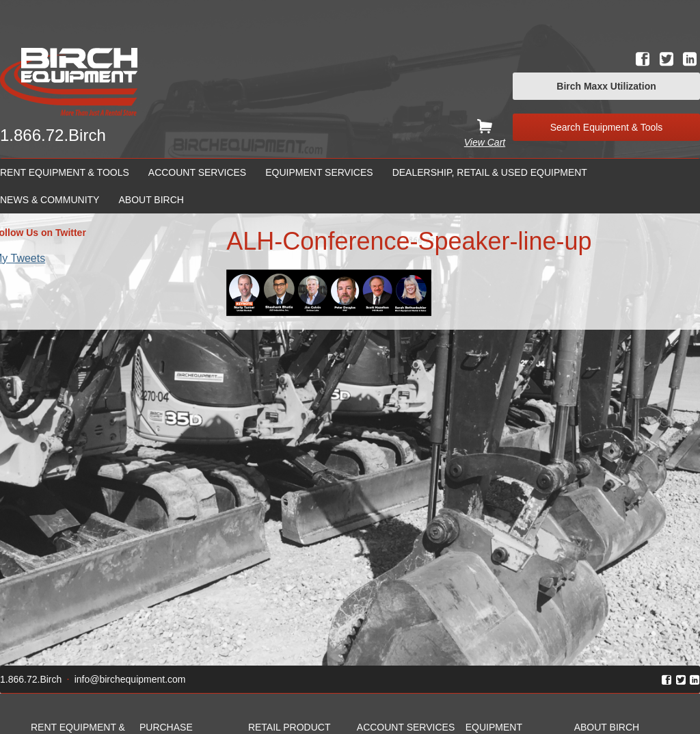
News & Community (50, 200)
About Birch (151, 200)
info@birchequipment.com (130, 679)
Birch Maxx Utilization (606, 86)
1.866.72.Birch (53, 135)
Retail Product (290, 727)
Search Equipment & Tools (607, 127)
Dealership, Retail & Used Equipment (490, 172)
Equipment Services (319, 172)
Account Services (197, 172)
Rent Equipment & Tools (65, 172)
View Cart (485, 142)
